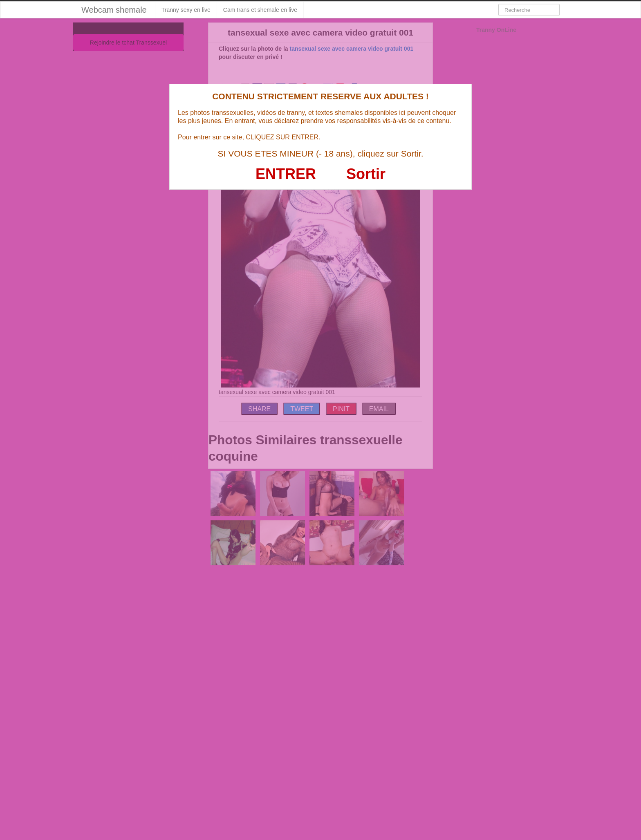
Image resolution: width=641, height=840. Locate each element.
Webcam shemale (114, 10)
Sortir (366, 174)
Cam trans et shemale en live (260, 10)
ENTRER (286, 174)
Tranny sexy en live (186, 10)
